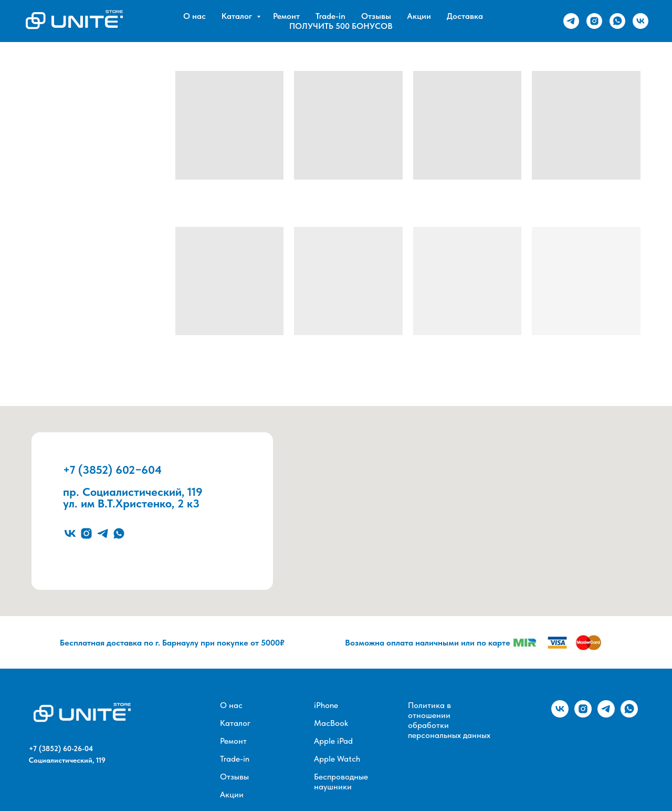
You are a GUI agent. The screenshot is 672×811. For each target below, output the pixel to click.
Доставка (465, 16)
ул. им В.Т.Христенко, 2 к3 (131, 503)
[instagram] (594, 21)
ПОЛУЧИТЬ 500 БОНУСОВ (341, 26)
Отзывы (376, 16)
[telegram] (571, 21)
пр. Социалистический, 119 (133, 492)
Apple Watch (337, 759)
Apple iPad (333, 741)
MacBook (331, 723)
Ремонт (286, 16)
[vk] (640, 21)
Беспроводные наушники (341, 782)
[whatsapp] (617, 21)
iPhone (326, 705)
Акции (419, 16)
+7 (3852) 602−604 (112, 470)
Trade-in (330, 16)
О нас (195, 16)
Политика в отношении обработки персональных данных (449, 720)
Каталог (238, 16)
